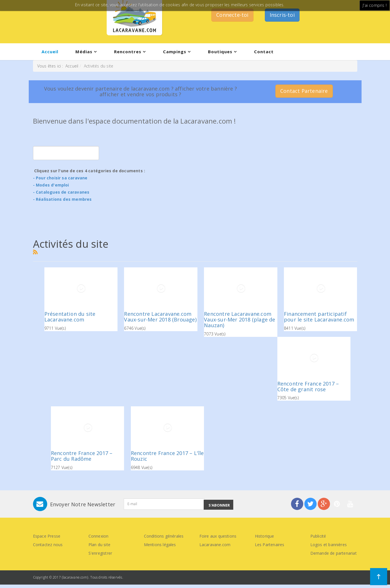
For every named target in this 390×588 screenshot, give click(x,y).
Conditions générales (164, 536)
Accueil (50, 52)
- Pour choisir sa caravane (60, 178)
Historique (265, 536)
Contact (264, 52)
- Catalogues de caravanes (61, 192)
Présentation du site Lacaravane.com (70, 317)
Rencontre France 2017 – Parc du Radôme (82, 456)
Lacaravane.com (215, 545)
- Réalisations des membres (62, 199)
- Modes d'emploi (51, 185)
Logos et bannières (329, 545)
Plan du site (99, 545)
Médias (84, 52)
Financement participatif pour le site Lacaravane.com (319, 317)
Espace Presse (47, 536)
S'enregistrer (100, 553)
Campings (175, 52)
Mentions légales (160, 545)
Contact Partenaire (304, 91)
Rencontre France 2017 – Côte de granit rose (308, 386)
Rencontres (128, 52)
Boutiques (220, 52)
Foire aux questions (218, 536)
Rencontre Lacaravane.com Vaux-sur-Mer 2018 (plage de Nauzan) (240, 319)
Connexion (99, 536)
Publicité (318, 536)
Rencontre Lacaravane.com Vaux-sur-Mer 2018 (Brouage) (160, 317)
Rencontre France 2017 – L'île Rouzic (167, 456)
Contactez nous (48, 545)
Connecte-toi (232, 15)
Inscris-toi (282, 15)
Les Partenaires (270, 545)
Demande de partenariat (334, 553)
